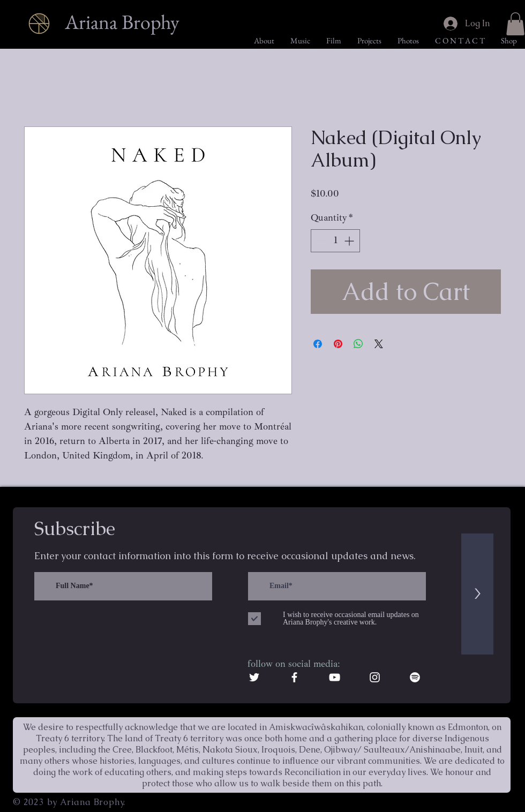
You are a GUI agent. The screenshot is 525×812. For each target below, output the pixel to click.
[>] (477, 594)
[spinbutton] (335, 241)
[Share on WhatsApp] (358, 344)
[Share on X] (379, 344)
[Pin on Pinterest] (338, 344)
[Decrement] (321, 241)
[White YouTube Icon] (335, 677)
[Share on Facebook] (318, 344)
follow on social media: (294, 664)
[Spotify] (415, 677)
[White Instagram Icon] (375, 677)
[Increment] (350, 241)
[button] (515, 24)
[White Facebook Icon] (294, 677)
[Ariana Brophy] (124, 22)
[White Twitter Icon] (254, 677)
